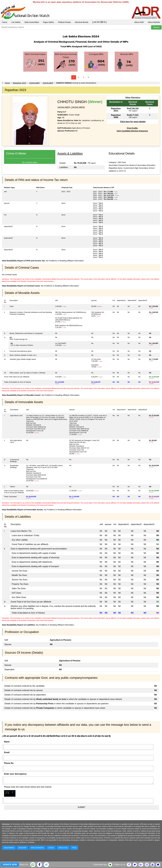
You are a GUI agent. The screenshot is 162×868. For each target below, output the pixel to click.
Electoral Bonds (82, 22)
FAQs (74, 848)
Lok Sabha (16, 22)
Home (5, 22)
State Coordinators (37, 848)
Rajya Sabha (48, 22)
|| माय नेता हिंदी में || (99, 22)
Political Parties (64, 22)
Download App (100, 865)
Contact (51, 848)
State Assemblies (32, 22)
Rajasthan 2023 (19, 83)
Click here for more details (133, 122)
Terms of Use (63, 848)
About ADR (139, 22)
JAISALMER (34, 83)
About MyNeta (154, 22)
